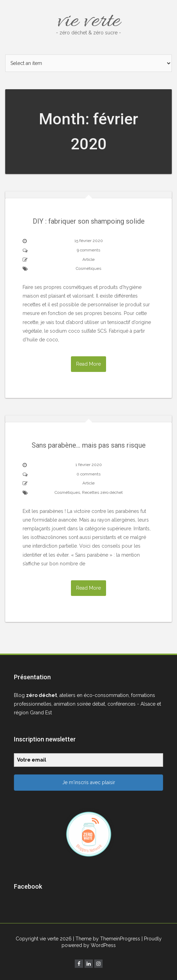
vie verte (88, 22)
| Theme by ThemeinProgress (107, 939)
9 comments (88, 250)
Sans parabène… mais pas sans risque (89, 445)
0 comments (88, 474)
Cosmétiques (88, 268)
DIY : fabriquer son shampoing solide (89, 221)
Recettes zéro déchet (102, 492)
